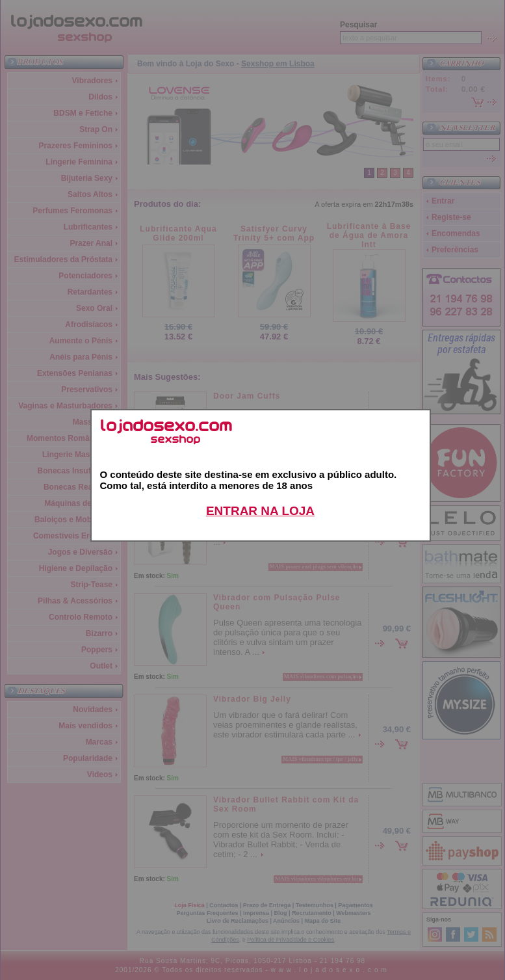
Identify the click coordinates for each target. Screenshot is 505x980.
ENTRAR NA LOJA (260, 511)
